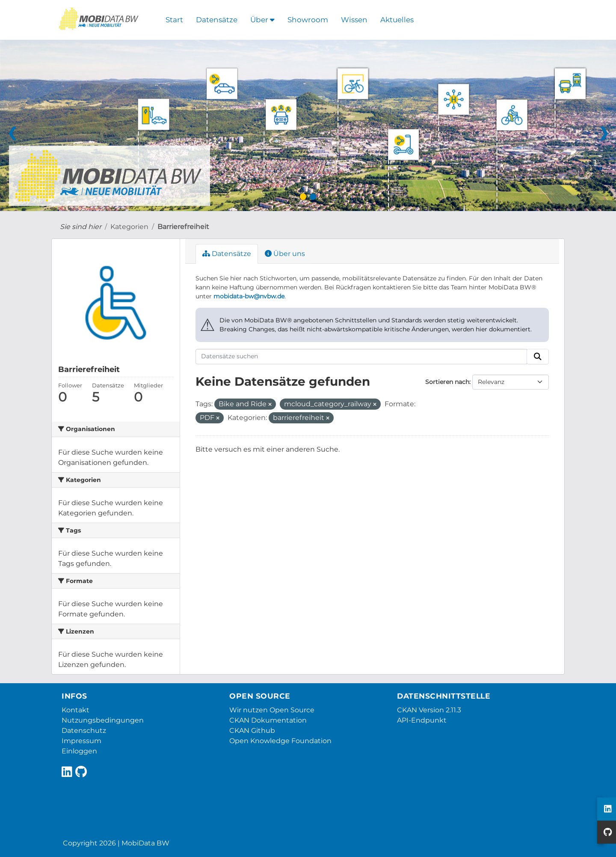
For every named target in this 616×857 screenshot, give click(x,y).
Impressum (81, 741)
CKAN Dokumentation (268, 720)
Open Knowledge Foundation (280, 741)
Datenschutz (84, 731)
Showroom (308, 20)
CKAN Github (252, 731)
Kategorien (129, 227)
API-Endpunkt (422, 720)
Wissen (354, 20)
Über (262, 20)
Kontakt (76, 710)
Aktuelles (397, 20)
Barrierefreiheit (183, 227)
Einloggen (79, 751)
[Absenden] (538, 357)
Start (174, 20)
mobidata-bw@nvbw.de (249, 296)
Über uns (285, 254)
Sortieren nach (447, 382)
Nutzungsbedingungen (103, 720)
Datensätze (217, 20)
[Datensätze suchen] (361, 357)
